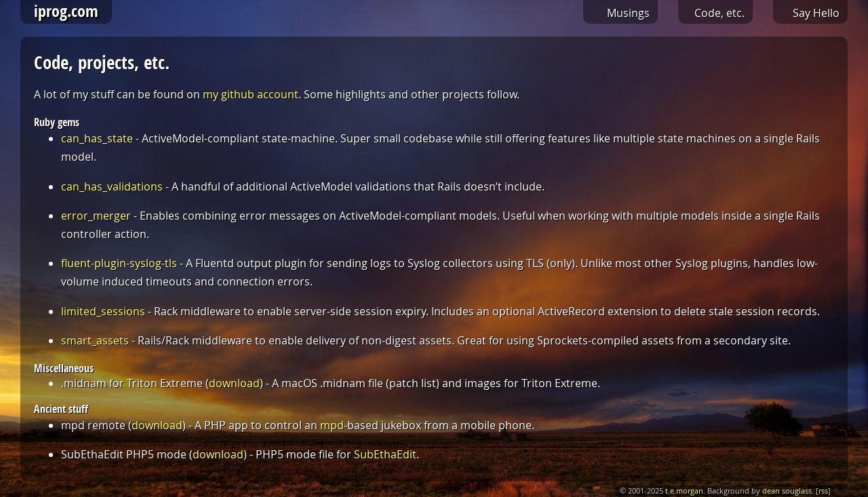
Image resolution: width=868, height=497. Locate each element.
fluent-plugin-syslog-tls (119, 263)
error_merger (96, 216)
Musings (628, 13)
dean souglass (787, 491)
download (234, 383)
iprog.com (66, 11)
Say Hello (816, 13)
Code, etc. (719, 13)
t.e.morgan (684, 491)
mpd (332, 425)
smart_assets (95, 340)
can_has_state (97, 138)
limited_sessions (103, 311)
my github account (251, 94)
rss (823, 491)
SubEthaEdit (385, 454)
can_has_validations (112, 186)
